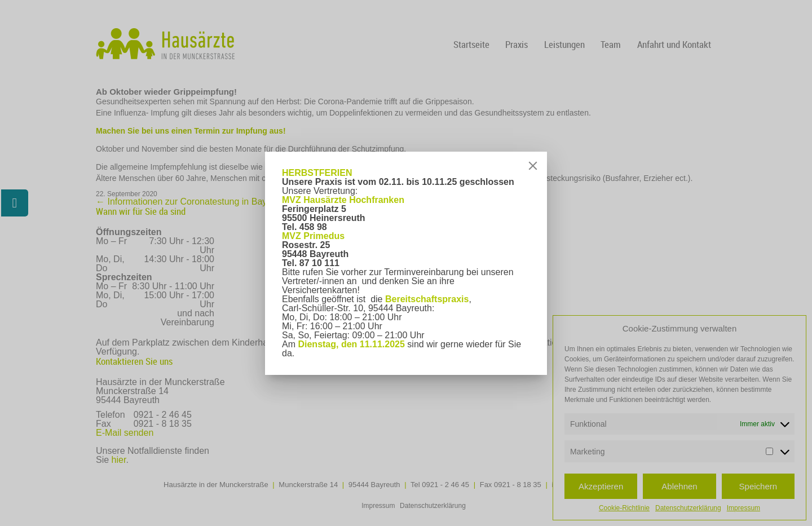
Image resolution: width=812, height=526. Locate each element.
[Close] (533, 166)
